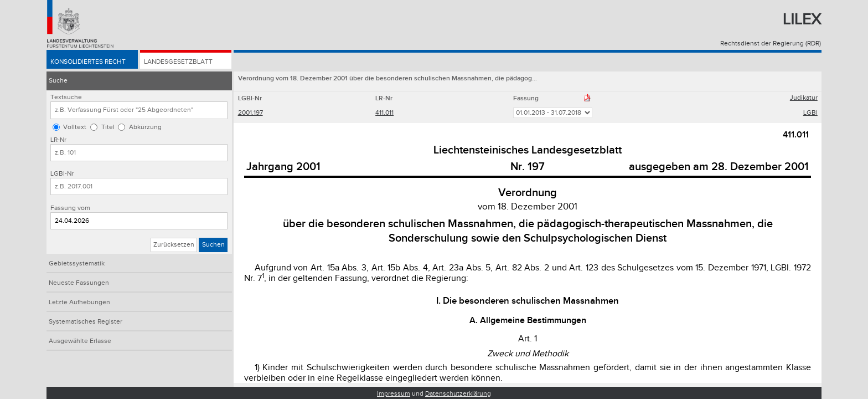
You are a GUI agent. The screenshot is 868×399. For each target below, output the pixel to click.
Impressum (394, 394)
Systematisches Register (86, 322)
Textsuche (66, 97)
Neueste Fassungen (79, 283)
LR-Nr (58, 140)
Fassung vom (70, 208)
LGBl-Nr (62, 174)
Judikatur (804, 98)
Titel (108, 127)
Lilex (802, 20)
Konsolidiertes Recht (88, 62)
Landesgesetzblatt (178, 62)
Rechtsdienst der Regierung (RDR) (771, 44)
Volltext (75, 127)
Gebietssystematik (77, 264)
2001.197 (250, 113)
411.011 (384, 113)
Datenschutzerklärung (458, 394)
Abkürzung (145, 127)
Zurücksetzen (174, 245)
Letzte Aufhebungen (79, 302)
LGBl (810, 113)
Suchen (213, 245)
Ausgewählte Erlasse (80, 341)
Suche (58, 81)
